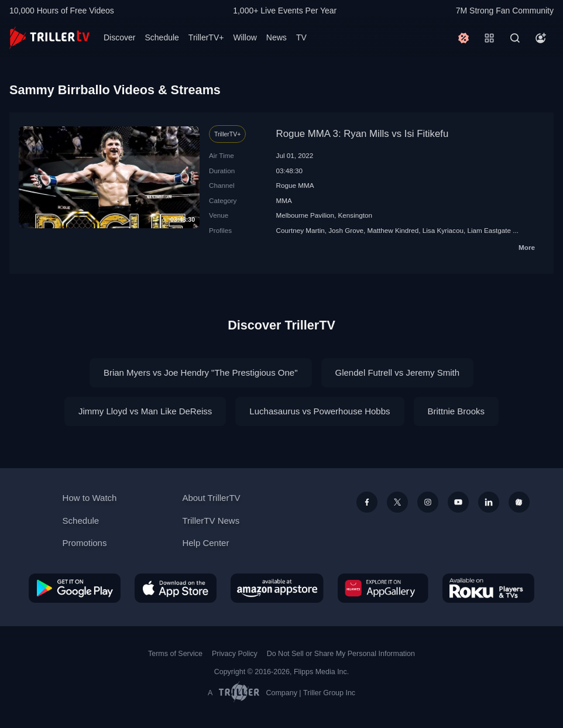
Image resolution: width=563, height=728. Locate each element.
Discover (119, 37)
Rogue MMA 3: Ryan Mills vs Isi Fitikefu (363, 134)
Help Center (205, 543)
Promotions (85, 543)
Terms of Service (175, 654)
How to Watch (90, 498)
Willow (245, 37)
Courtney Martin (301, 230)
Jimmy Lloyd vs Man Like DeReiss (145, 411)
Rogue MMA (295, 185)
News (277, 37)
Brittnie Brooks (456, 411)
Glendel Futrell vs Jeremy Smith (398, 372)
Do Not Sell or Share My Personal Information (341, 654)
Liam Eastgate (489, 230)
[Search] (515, 38)
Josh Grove (346, 230)
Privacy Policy (235, 654)
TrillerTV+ (206, 37)
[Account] (541, 38)
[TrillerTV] (49, 38)
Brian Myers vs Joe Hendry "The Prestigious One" (201, 372)
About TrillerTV (211, 498)
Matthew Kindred (393, 230)
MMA (284, 200)
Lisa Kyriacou (443, 230)
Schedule (162, 37)
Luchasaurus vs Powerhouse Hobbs (320, 411)
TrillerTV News (211, 521)
